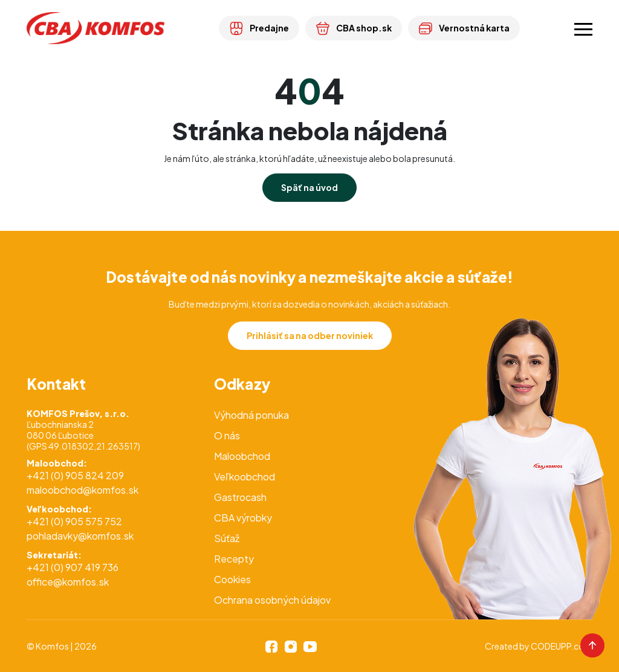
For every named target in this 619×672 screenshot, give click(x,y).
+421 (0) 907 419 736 (73, 567)
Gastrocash (240, 497)
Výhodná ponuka (251, 415)
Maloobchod (242, 456)
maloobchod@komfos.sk (83, 490)
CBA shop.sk (354, 28)
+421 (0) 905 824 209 (75, 475)
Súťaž (227, 538)
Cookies (232, 579)
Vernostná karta (464, 28)
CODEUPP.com (562, 646)
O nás (227, 435)
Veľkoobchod (245, 477)
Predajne (259, 28)
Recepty (234, 559)
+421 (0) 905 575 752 (74, 521)
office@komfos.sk (68, 582)
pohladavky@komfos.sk (80, 536)
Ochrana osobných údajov (272, 600)
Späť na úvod (309, 187)
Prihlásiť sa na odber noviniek (310, 335)
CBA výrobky (243, 518)
